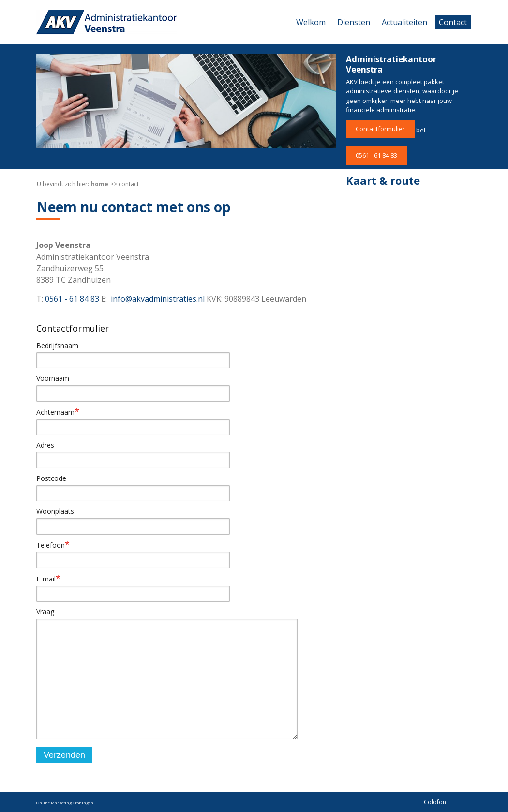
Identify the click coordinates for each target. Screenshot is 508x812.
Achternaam (58, 412)
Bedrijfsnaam (57, 345)
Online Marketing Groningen (65, 803)
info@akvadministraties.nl (158, 299)
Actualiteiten (404, 22)
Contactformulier (380, 129)
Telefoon (53, 545)
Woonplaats (55, 511)
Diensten (354, 22)
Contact (453, 22)
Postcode (51, 478)
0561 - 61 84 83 (376, 155)
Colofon (435, 802)
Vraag (45, 612)
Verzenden (64, 755)
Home (100, 184)
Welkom (311, 22)
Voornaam (53, 378)
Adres (45, 445)
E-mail (48, 579)
